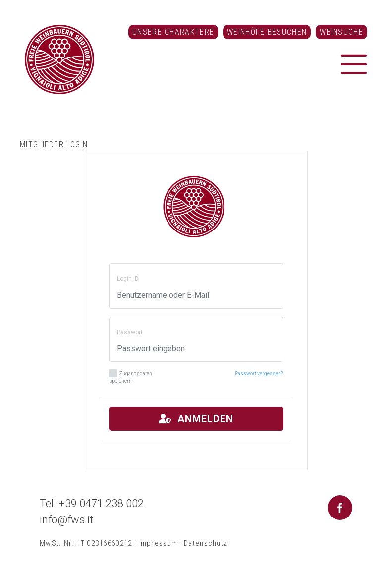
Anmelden (196, 419)
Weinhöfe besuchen (267, 32)
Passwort (130, 332)
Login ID (128, 279)
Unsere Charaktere (173, 32)
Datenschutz (206, 543)
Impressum (158, 543)
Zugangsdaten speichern (131, 377)
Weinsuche (341, 32)
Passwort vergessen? (259, 373)
